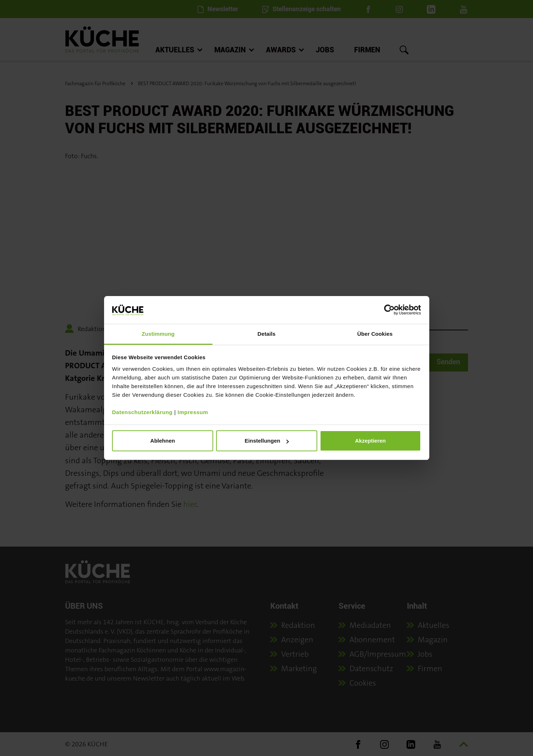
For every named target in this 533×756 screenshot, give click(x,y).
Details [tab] (267, 334)
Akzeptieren (370, 441)
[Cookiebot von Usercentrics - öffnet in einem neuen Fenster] (389, 310)
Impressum (193, 412)
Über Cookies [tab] (375, 334)
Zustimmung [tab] (158, 334)
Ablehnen (163, 441)
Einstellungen (267, 441)
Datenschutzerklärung (142, 412)
